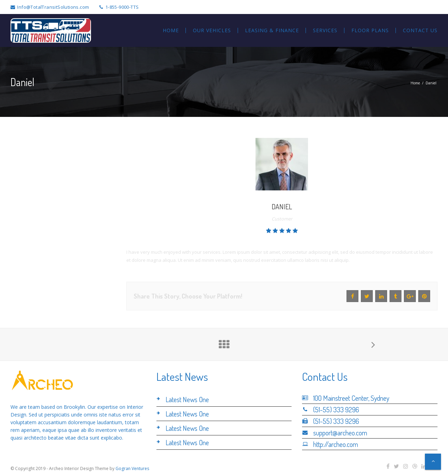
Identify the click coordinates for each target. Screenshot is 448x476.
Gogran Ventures (132, 468)
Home (415, 83)
